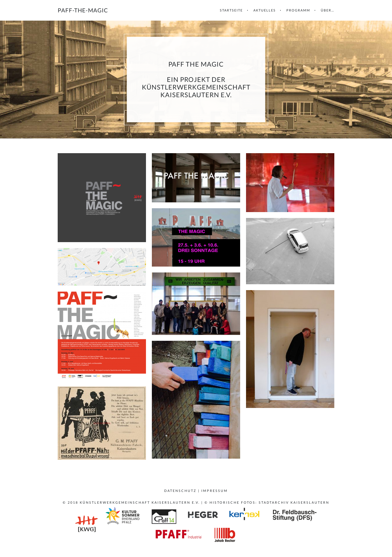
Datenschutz (180, 491)
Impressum (215, 491)
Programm (298, 10)
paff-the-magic (83, 10)
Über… (328, 10)
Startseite (231, 10)
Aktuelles (265, 10)
